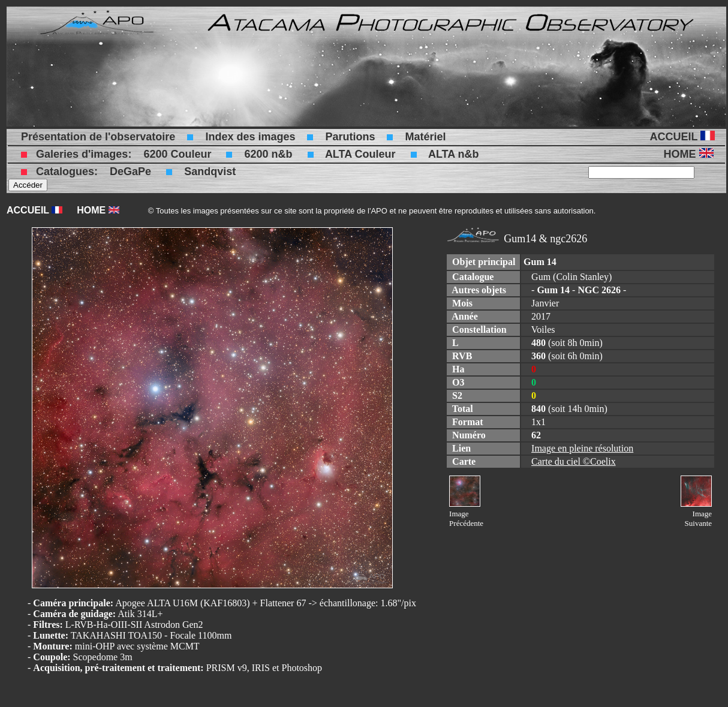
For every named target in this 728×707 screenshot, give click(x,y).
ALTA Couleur (360, 154)
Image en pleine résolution (582, 448)
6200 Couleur (177, 154)
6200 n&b (268, 154)
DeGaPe (130, 172)
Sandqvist (210, 172)
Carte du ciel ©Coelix (574, 461)
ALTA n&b (454, 154)
